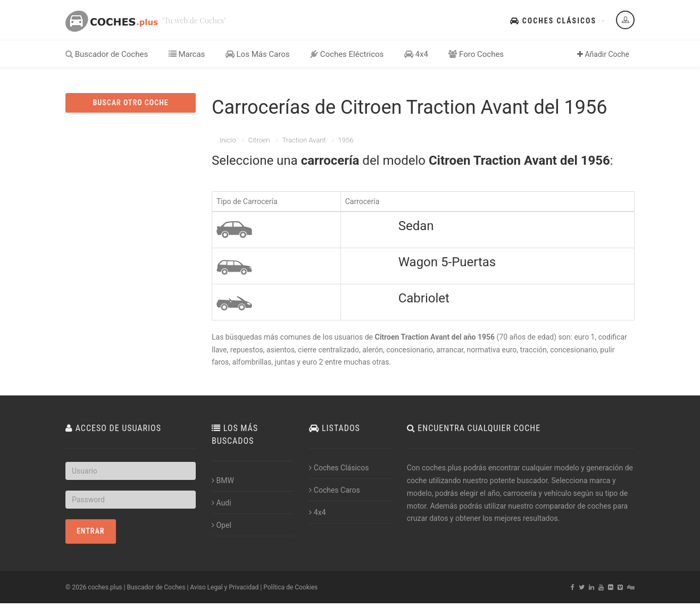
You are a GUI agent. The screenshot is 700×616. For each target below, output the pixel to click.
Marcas (187, 54)
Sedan (416, 226)
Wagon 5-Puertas (447, 262)
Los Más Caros (258, 54)
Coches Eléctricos (347, 54)
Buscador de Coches (107, 54)
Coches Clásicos (553, 21)
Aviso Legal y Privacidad (224, 587)
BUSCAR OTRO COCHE (130, 103)
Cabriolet (424, 298)
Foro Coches (476, 54)
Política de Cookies (290, 587)
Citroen (259, 140)
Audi (222, 503)
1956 (346, 140)
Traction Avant (304, 140)
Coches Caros (334, 490)
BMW (223, 480)
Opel (222, 525)
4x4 (416, 54)
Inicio (228, 140)
